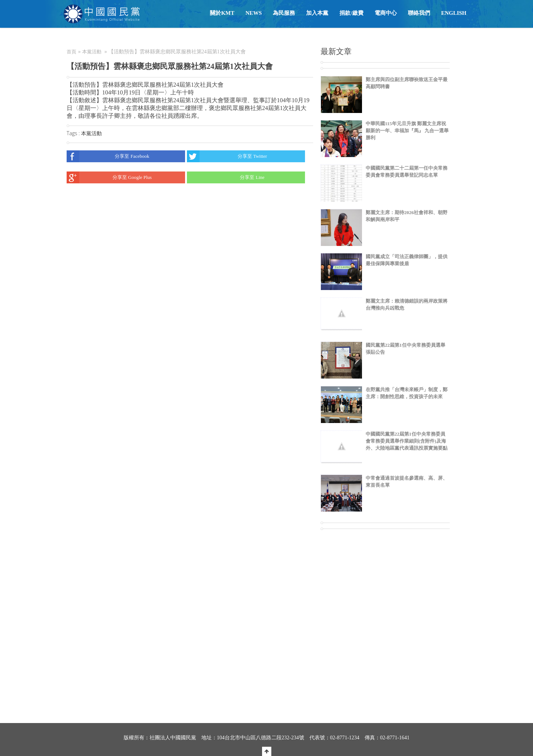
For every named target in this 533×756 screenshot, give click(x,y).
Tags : (74, 133)
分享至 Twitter (227, 156)
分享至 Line (226, 177)
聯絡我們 (419, 13)
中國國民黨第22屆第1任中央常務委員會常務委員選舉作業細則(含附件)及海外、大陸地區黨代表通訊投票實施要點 (407, 441)
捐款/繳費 (351, 13)
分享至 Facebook (108, 156)
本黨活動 (92, 52)
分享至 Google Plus (109, 177)
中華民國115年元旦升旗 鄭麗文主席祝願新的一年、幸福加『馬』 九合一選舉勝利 (407, 131)
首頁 (71, 52)
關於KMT (222, 13)
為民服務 (284, 13)
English (454, 13)
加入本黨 (317, 13)
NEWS (254, 13)
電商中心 (386, 13)
